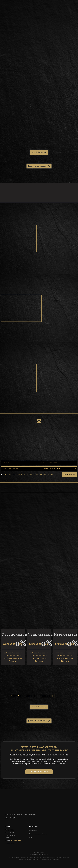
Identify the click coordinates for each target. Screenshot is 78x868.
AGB (30, 838)
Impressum (33, 830)
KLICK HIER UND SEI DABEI (39, 772)
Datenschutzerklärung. (40, 475)
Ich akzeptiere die (29, 475)
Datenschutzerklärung (38, 834)
